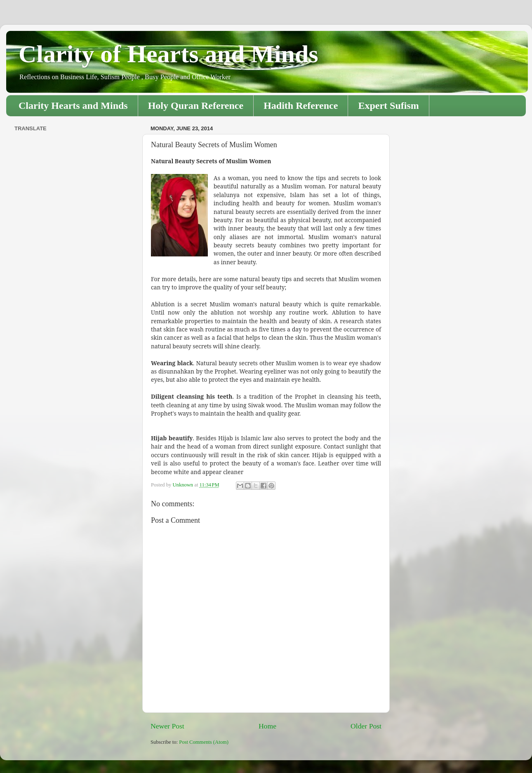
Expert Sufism (388, 106)
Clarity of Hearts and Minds (168, 54)
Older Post (366, 726)
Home (267, 726)
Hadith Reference (301, 106)
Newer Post (167, 726)
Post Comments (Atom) (204, 742)
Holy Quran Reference (196, 106)
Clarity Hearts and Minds (73, 106)
